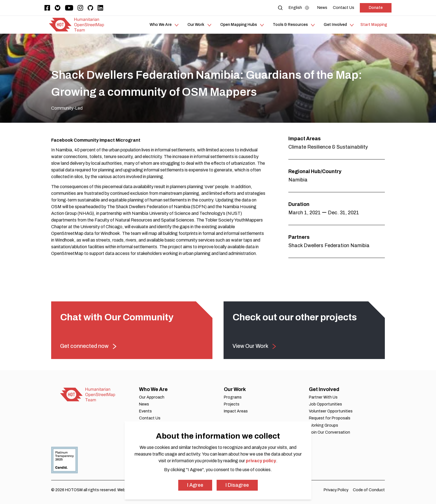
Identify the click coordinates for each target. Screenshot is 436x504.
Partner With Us (323, 397)
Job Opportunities (325, 404)
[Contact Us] (344, 8)
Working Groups (324, 425)
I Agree (195, 485)
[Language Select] (300, 8)
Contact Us (150, 418)
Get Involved (324, 389)
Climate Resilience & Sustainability (328, 147)
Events (145, 411)
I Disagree (237, 485)
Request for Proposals (330, 418)
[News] (322, 8)
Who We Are (153, 389)
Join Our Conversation (330, 432)
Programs (233, 397)
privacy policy (261, 461)
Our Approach (152, 397)
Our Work (235, 389)
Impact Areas (236, 411)
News (144, 404)
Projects (232, 404)
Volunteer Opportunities (331, 411)
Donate (376, 8)
